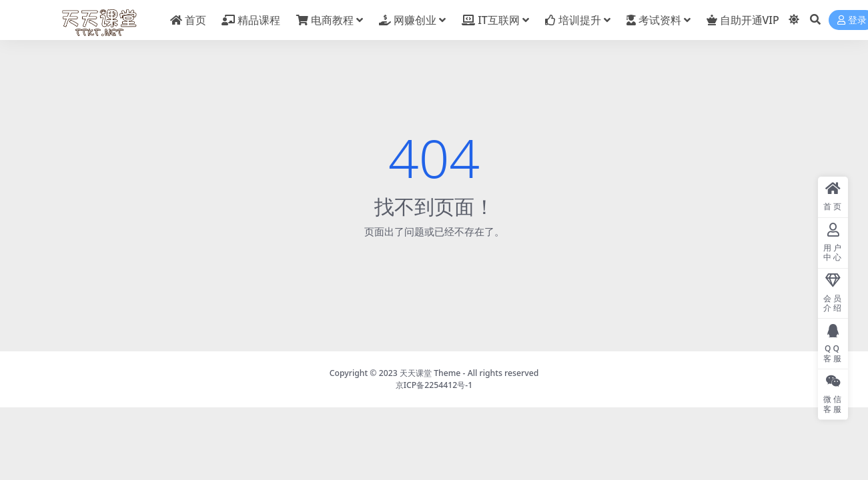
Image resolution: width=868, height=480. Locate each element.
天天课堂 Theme (430, 373)
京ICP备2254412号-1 (434, 385)
